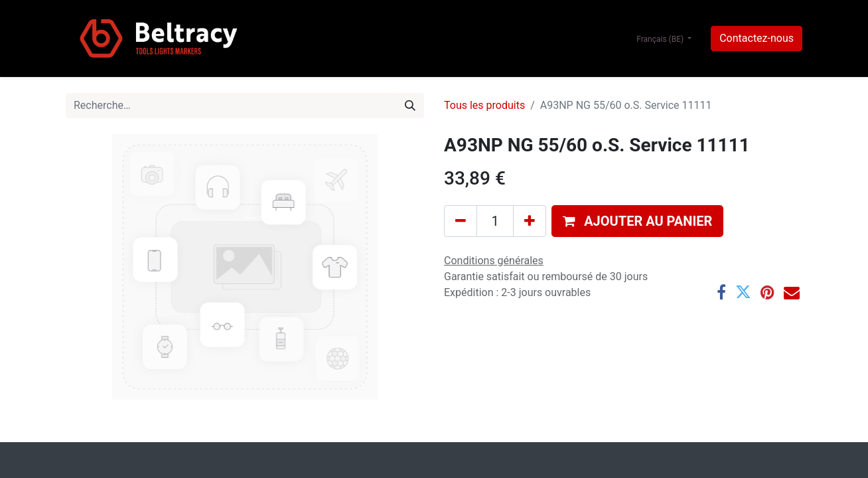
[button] (637, 221)
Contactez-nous (757, 38)
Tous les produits (484, 105)
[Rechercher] (410, 106)
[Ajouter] (530, 221)
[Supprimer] (461, 221)
